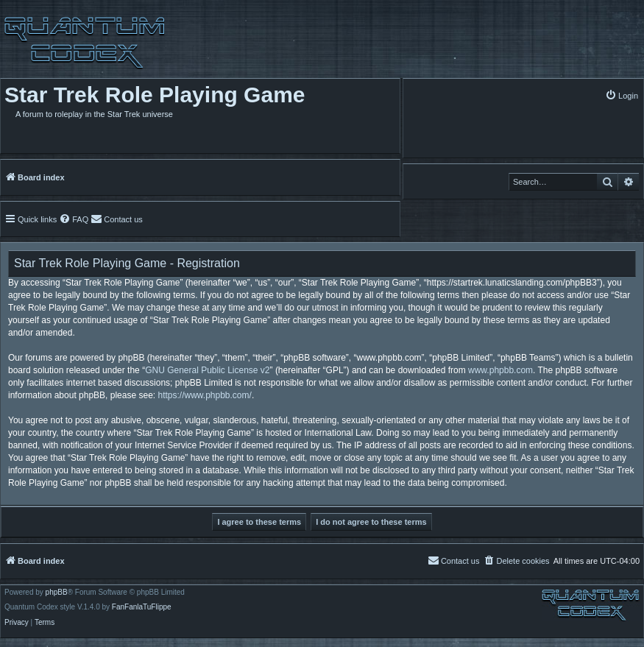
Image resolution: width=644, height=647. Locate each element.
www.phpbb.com (500, 370)
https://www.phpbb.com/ (204, 395)
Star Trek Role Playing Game (155, 95)
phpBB (57, 593)
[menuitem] (622, 95)
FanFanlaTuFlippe (142, 607)
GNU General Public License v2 (207, 370)
